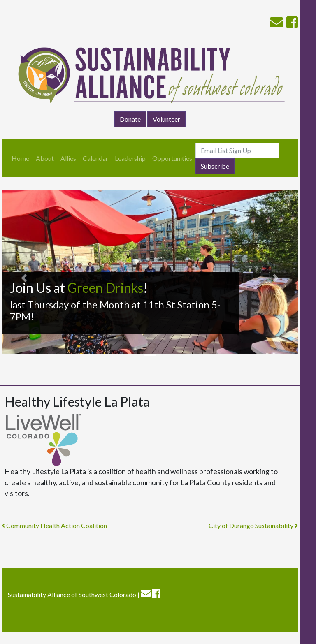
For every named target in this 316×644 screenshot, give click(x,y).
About (45, 158)
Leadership (130, 158)
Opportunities (172, 158)
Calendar (95, 158)
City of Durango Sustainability (253, 525)
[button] (24, 278)
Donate (130, 119)
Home (20, 158)
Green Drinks (105, 288)
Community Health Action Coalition (54, 525)
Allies (68, 158)
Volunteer (166, 119)
